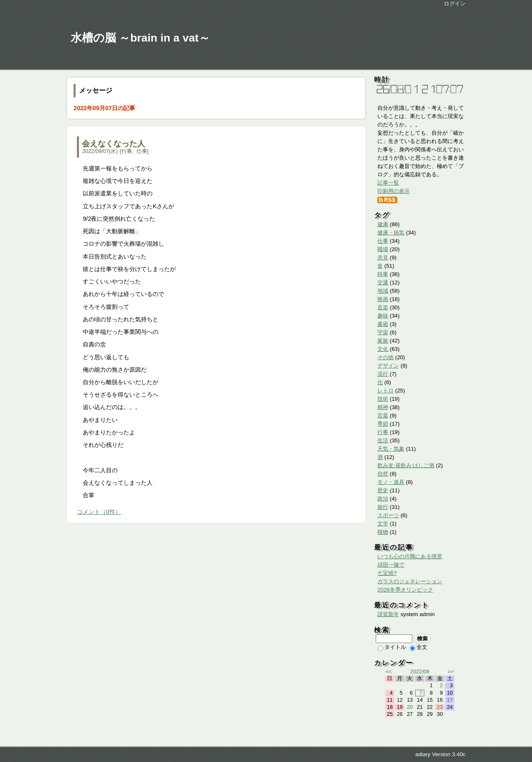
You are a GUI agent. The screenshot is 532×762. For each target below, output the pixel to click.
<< (389, 672)
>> (451, 672)
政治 (383, 499)
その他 (385, 357)
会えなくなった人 (113, 144)
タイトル (392, 647)
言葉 (383, 416)
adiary (423, 754)
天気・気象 (391, 449)
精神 (383, 407)
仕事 (142, 151)
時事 (383, 274)
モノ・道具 (391, 482)
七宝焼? (387, 573)
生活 (383, 440)
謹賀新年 (388, 614)
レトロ (385, 391)
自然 (383, 474)
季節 (383, 424)
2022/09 (420, 672)
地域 (383, 291)
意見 (383, 258)
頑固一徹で (391, 565)
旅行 (383, 507)
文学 (383, 524)
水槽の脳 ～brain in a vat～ (140, 38)
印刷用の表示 (394, 191)
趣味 (383, 316)
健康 (383, 224)
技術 (383, 399)
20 (410, 707)
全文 (419, 647)
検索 (422, 639)
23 (440, 707)
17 (450, 700)
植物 (383, 532)
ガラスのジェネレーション (410, 581)
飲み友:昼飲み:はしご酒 (406, 465)
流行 (383, 374)
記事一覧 (388, 183)
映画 (383, 299)
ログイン (455, 4)
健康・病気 (391, 233)
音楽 (383, 307)
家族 (383, 341)
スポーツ (388, 515)
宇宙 (383, 332)
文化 (383, 349)
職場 (383, 249)
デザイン (388, 366)
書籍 (383, 324)
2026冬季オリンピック (405, 590)
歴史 (383, 490)
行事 (127, 151)
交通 (383, 282)
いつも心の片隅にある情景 (410, 556)
